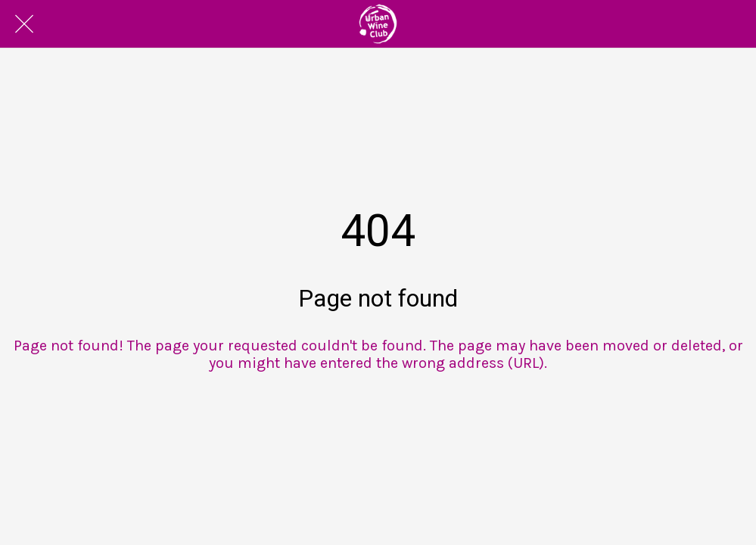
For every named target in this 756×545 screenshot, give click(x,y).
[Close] (24, 24)
